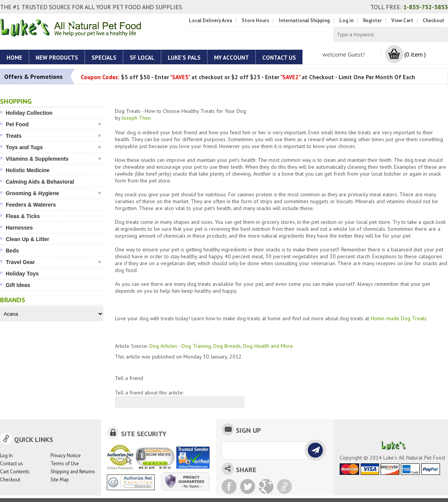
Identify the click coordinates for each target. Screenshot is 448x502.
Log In (6, 456)
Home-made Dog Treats (399, 318)
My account (231, 58)
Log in (346, 20)
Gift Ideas (18, 285)
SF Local (142, 58)
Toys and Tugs (54, 147)
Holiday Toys (22, 274)
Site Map (60, 480)
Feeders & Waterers (31, 205)
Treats (54, 136)
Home (14, 58)
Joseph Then (136, 118)
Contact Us (279, 58)
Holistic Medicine (28, 170)
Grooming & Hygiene (54, 193)
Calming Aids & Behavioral (40, 182)
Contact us (11, 464)
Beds (12, 251)
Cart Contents (15, 472)
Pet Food (54, 124)
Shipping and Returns (73, 472)
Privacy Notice (66, 456)
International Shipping (304, 20)
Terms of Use (65, 464)
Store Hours (255, 20)
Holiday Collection (29, 113)
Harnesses (19, 228)
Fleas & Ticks (23, 216)
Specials (104, 58)
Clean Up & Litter (28, 239)
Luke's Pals (184, 58)
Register (372, 20)
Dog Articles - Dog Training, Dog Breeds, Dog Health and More (221, 346)
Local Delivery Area (210, 20)
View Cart (402, 20)
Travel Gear (54, 262)
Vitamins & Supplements (54, 159)
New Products (57, 58)
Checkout (433, 20)
